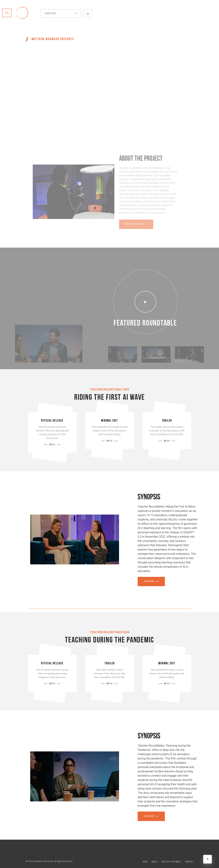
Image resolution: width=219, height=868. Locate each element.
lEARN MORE (149, 816)
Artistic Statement (171, 862)
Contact (189, 862)
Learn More (149, 582)
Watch (52, 445)
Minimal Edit (109, 421)
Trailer (167, 421)
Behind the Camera (128, 224)
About (155, 862)
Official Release (52, 421)
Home (145, 862)
